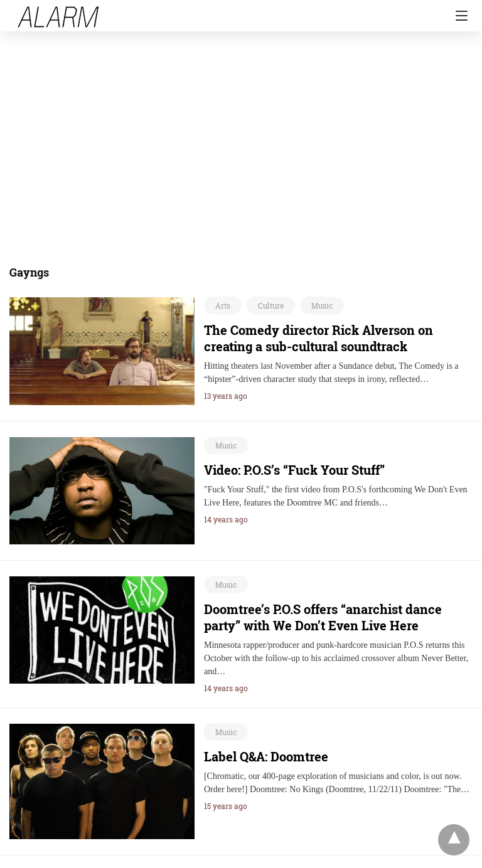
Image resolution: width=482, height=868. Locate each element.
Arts (223, 305)
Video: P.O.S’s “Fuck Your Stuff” (294, 470)
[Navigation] (458, 16)
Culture (271, 305)
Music (322, 305)
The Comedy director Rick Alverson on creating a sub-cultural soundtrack (319, 338)
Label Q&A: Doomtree (266, 756)
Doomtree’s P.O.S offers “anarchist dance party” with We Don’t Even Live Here (323, 617)
